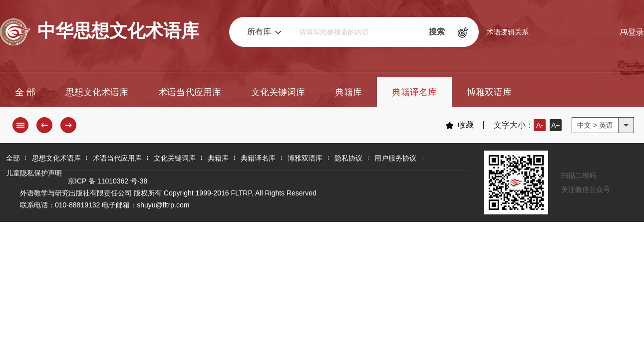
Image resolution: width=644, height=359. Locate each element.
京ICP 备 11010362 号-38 (108, 181)
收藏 (460, 125)
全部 (13, 158)
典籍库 (348, 92)
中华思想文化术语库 (100, 32)
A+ (556, 125)
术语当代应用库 (190, 92)
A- (540, 125)
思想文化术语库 (97, 92)
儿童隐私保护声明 (34, 173)
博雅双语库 (489, 92)
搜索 (437, 32)
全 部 (25, 92)
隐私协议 (348, 158)
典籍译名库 (414, 92)
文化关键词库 (278, 92)
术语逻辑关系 (508, 32)
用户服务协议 (395, 158)
